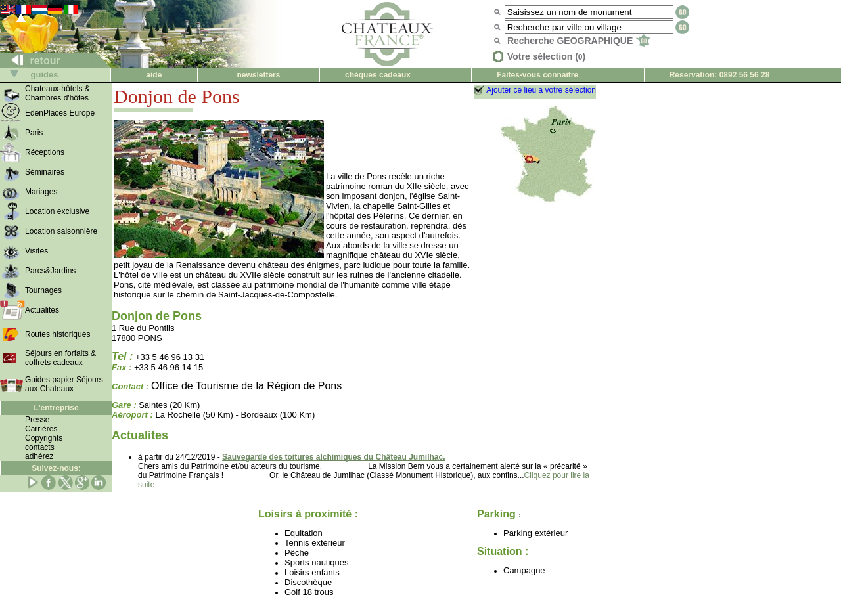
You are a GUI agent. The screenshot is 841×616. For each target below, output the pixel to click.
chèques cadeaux (378, 75)
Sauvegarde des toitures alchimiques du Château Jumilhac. (333, 457)
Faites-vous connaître (537, 75)
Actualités (42, 310)
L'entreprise (56, 408)
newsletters (258, 75)
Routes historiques (57, 334)
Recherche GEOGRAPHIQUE (579, 41)
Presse (37, 420)
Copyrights (44, 438)
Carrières (41, 429)
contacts (40, 447)
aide (154, 75)
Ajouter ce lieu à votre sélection (541, 90)
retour (31, 61)
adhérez (39, 456)
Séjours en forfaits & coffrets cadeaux (60, 358)
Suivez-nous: (56, 468)
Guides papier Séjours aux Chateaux (64, 384)
